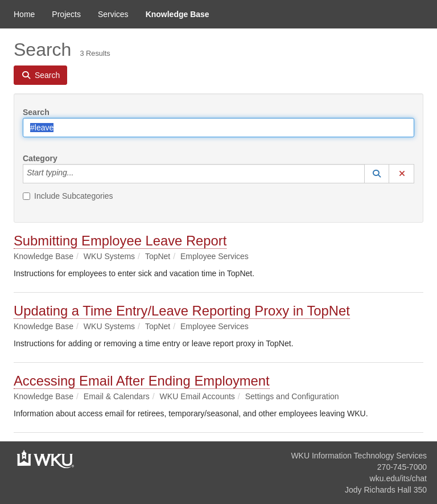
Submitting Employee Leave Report (120, 241)
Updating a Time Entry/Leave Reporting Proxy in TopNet (182, 311)
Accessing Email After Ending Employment (142, 381)
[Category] (80, 174)
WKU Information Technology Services (359, 456)
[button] (377, 174)
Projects (66, 14)
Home (24, 14)
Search (36, 112)
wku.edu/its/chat (398, 478)
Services (113, 14)
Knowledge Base (178, 14)
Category (40, 158)
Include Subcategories (68, 196)
